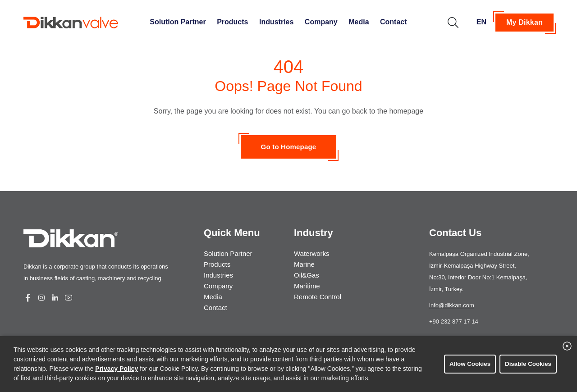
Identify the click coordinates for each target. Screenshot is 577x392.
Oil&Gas (307, 275)
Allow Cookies (470, 364)
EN (481, 22)
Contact (394, 22)
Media (359, 22)
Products (232, 22)
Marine (304, 264)
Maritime (307, 286)
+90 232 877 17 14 (454, 321)
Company (321, 22)
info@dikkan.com (452, 305)
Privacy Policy (117, 369)
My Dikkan (524, 22)
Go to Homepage (289, 147)
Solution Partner (178, 22)
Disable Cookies (528, 364)
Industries (276, 22)
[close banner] (567, 346)
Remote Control (318, 297)
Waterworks (312, 253)
